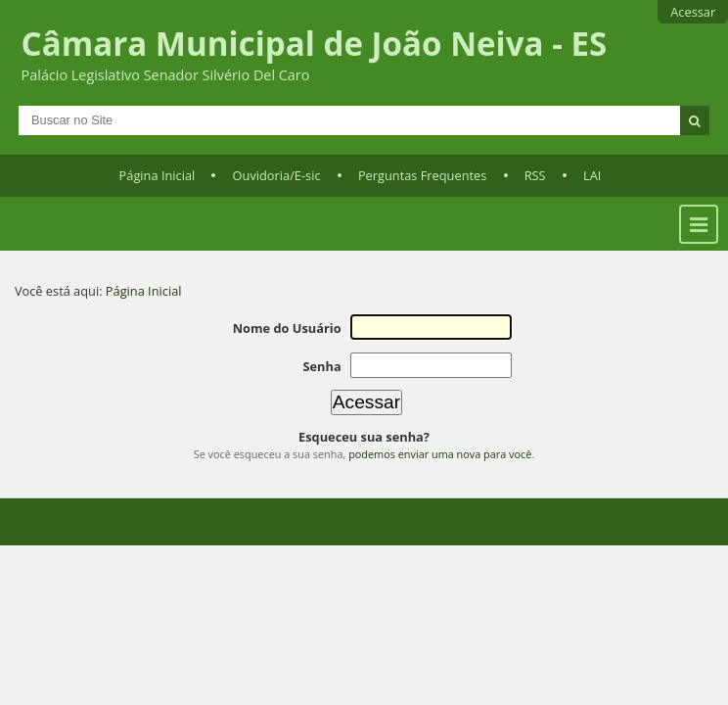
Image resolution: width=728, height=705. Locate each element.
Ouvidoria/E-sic (277, 175)
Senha (321, 366)
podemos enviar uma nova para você (440, 454)
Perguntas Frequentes (422, 175)
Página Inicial (158, 175)
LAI (592, 175)
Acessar (693, 12)
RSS (535, 175)
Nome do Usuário (287, 328)
